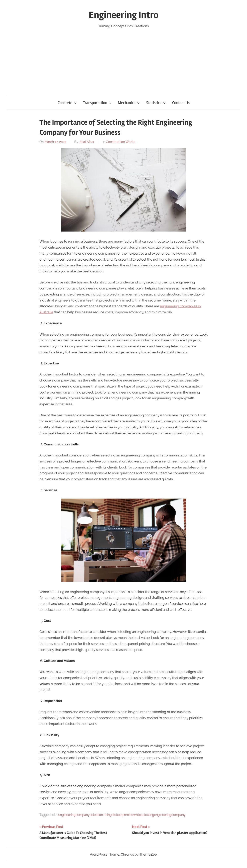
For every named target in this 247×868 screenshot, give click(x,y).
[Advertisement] (123, 59)
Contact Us (181, 103)
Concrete (67, 103)
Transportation (97, 103)
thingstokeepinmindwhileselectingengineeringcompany (145, 815)
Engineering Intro (124, 15)
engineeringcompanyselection (81, 815)
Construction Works (120, 142)
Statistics (156, 103)
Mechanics (129, 103)
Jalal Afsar (87, 142)
